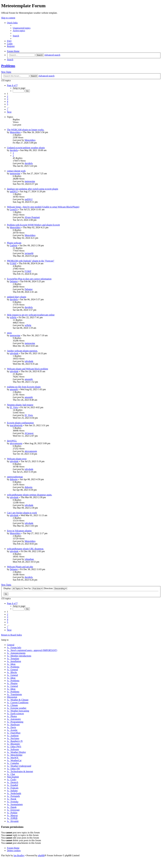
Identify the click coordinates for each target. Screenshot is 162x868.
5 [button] (8, 104)
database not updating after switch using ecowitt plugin (33, 189)
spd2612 (14, 191)
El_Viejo (14, 407)
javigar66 (29, 253)
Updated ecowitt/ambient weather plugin (26, 148)
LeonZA (14, 209)
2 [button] (8, 96)
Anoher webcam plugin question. (22, 351)
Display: (13, 588)
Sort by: (34, 588)
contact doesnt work (16, 171)
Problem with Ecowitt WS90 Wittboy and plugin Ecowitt (33, 225)
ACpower (29, 433)
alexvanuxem (16, 443)
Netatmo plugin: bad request (20, 405)
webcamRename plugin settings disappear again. (29, 495)
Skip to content (8, 18)
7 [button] (8, 109)
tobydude (14, 353)
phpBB (41, 855)
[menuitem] (22, 28)
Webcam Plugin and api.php (20, 567)
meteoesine (15, 173)
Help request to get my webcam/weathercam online (31, 315)
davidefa (14, 150)
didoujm (14, 479)
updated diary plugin (17, 297)
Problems (8, 66)
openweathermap (15, 477)
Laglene (14, 245)
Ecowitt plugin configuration (20, 423)
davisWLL (12, 441)
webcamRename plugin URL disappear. (25, 549)
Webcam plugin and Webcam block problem (28, 369)
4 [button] (8, 101)
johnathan (29, 559)
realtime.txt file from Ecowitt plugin (24, 387)
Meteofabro (15, 132)
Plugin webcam (14, 243)
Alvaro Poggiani (32, 217)
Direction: (55, 588)
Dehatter (14, 281)
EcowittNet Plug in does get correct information (29, 279)
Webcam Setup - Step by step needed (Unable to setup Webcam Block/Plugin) (43, 207)
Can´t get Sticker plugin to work (22, 513)
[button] (12, 85)
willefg (13, 317)
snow (9, 333)
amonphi (29, 379)
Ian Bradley (19, 855)
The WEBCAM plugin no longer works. (26, 130)
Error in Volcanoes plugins (19, 531)
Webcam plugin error (17, 459)
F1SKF (13, 263)
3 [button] (8, 99)
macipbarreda (16, 425)
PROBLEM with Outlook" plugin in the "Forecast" (31, 261)
